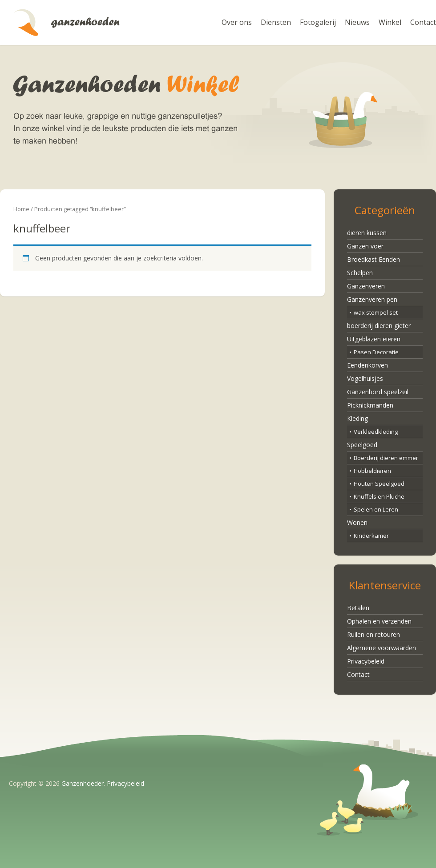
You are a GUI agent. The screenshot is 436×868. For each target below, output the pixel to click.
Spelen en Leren (376, 509)
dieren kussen (367, 233)
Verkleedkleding (376, 432)
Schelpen (360, 273)
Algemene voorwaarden (381, 648)
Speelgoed (362, 445)
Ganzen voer (365, 246)
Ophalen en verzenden (379, 621)
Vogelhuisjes (365, 378)
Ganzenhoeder (67, 22)
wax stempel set (376, 312)
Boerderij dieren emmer (386, 458)
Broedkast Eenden (373, 259)
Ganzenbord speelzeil (378, 392)
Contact (423, 22)
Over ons (237, 22)
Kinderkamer (371, 536)
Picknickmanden (370, 405)
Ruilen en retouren (373, 634)
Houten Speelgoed (379, 484)
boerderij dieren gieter (379, 326)
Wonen (357, 522)
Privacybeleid (366, 661)
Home (21, 209)
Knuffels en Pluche (379, 496)
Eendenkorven (367, 365)
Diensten (276, 22)
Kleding (357, 418)
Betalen (358, 608)
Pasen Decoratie (376, 352)
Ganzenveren (366, 286)
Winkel (390, 22)
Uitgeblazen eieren (374, 339)
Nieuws (357, 22)
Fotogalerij (318, 22)
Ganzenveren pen (372, 299)
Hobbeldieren (372, 471)
